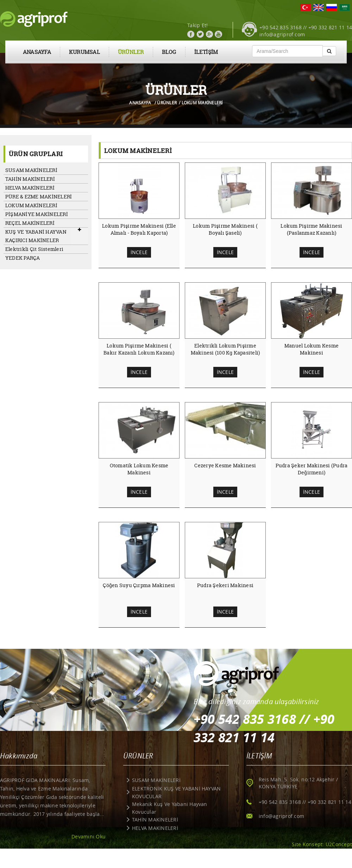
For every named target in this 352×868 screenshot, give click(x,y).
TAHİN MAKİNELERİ (30, 179)
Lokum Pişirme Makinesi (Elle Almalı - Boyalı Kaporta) (139, 229)
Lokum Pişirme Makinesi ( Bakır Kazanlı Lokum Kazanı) (139, 349)
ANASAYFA (37, 52)
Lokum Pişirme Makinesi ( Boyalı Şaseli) (225, 229)
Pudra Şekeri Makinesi (225, 585)
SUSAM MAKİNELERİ (31, 170)
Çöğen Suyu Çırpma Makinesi (139, 585)
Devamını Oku (89, 836)
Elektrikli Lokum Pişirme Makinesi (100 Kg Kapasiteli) (225, 349)
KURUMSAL (84, 52)
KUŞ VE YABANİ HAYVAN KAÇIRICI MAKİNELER (36, 236)
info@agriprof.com (282, 34)
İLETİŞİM (206, 52)
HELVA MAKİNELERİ (30, 188)
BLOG (169, 52)
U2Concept (339, 844)
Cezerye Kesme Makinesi (225, 465)
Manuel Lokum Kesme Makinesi (312, 349)
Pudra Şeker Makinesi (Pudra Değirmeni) (312, 469)
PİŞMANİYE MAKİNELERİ (37, 214)
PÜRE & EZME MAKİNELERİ (39, 196)
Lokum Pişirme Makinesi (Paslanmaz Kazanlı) (311, 229)
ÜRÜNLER (131, 52)
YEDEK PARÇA (23, 258)
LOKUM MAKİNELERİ (31, 205)
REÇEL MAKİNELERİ (30, 223)
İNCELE (139, 252)
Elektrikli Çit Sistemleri (34, 249)
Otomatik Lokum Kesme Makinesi (139, 469)
